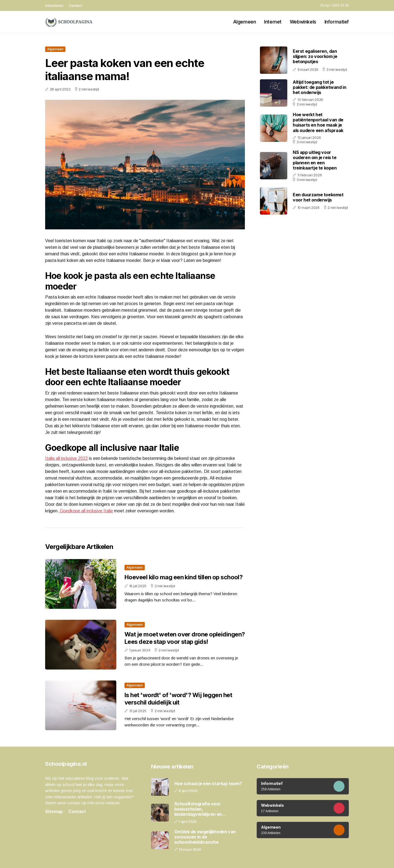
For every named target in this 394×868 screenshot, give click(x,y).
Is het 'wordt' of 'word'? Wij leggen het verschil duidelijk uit (178, 699)
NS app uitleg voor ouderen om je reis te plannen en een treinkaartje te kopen (315, 160)
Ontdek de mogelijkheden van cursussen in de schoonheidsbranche (205, 837)
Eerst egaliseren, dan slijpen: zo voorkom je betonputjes (315, 56)
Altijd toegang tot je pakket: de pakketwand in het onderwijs (319, 87)
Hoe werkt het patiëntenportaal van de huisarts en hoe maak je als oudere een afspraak (318, 122)
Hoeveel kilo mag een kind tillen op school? (183, 577)
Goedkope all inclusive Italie (86, 511)
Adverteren (54, 5)
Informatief (337, 22)
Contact (76, 5)
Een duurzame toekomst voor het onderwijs (318, 197)
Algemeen (245, 22)
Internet (273, 22)
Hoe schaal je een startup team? (208, 784)
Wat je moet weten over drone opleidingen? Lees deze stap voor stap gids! (185, 638)
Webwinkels (303, 22)
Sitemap (54, 812)
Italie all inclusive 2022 (66, 458)
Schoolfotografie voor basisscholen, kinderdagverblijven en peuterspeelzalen (198, 809)
